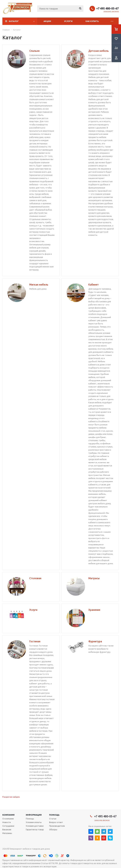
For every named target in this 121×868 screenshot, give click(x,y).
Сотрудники (8, 826)
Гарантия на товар (35, 829)
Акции (47, 21)
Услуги (68, 21)
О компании (8, 819)
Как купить (92, 21)
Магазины (7, 833)
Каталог (14, 21)
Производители (57, 826)
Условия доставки (35, 826)
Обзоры (53, 829)
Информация (34, 815)
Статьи (53, 819)
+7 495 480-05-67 (107, 8)
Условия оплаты (34, 822)
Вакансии (7, 829)
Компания (8, 815)
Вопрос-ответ (56, 822)
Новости (7, 822)
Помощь (54, 815)
